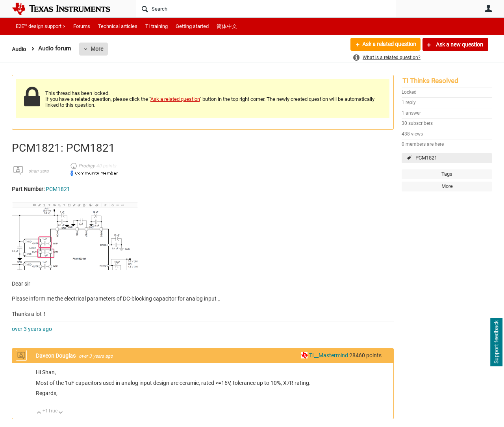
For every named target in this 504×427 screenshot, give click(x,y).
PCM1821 (426, 158)
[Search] (266, 9)
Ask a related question (388, 45)
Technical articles (118, 26)
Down (61, 413)
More (98, 49)
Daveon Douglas (56, 356)
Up (39, 413)
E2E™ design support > (41, 26)
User (488, 8)
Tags (447, 174)
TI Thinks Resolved (430, 81)
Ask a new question (459, 45)
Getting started (192, 26)
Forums (82, 26)
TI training (157, 26)
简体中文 (227, 26)
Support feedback (496, 342)
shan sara (38, 171)
